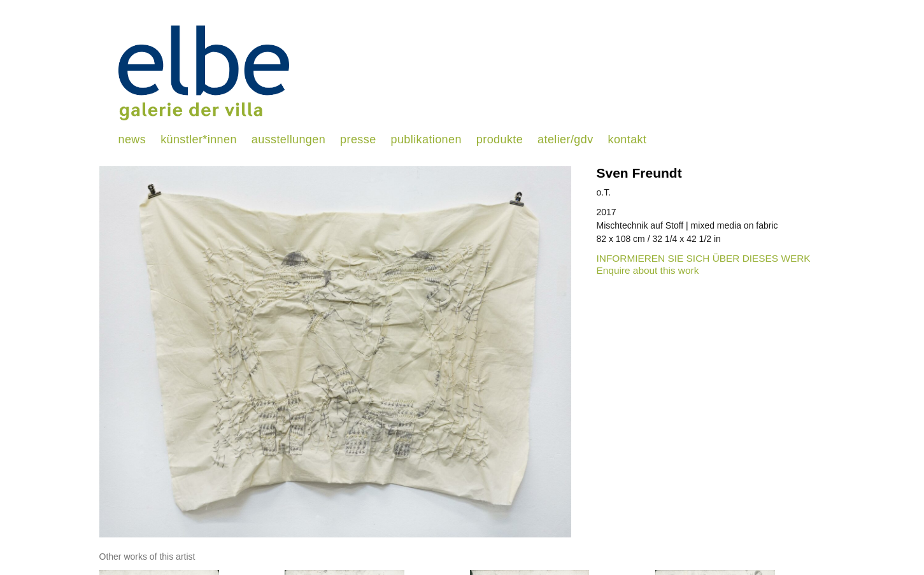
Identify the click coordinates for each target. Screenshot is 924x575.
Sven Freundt (639, 173)
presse (358, 139)
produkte (500, 139)
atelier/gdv (565, 139)
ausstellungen (288, 139)
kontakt (628, 139)
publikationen (426, 139)
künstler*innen (199, 139)
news (132, 139)
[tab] (147, 557)
